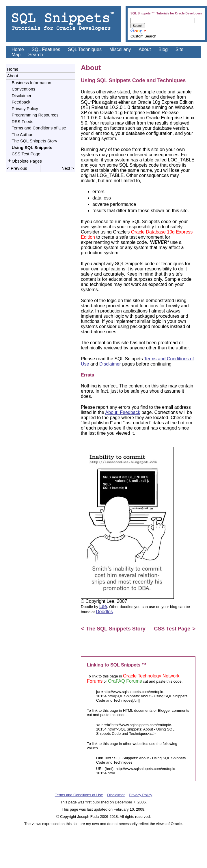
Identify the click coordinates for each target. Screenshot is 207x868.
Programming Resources (35, 115)
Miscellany (120, 49)
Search (36, 55)
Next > (67, 170)
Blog (163, 49)
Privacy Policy (25, 109)
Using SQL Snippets (32, 148)
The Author (22, 135)
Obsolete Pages (27, 162)
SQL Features (46, 49)
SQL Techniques (85, 49)
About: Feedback (123, 412)
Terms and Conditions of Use (39, 128)
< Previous (18, 170)
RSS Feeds (23, 122)
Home (18, 49)
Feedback (21, 102)
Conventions (24, 89)
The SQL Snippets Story (35, 141)
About (145, 49)
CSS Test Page (26, 154)
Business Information (32, 83)
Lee (103, 606)
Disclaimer (22, 96)
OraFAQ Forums (125, 681)
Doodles (104, 612)
